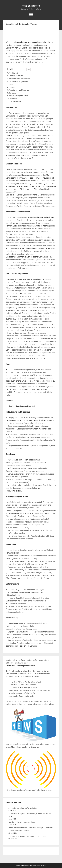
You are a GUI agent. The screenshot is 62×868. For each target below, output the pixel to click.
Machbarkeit (14, 73)
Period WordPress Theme (24, 866)
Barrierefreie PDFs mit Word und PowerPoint (25, 682)
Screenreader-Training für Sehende (21, 696)
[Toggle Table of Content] (27, 70)
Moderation (14, 99)
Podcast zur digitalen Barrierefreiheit (38, 790)
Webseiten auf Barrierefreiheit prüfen (22, 693)
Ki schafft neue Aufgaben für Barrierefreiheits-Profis (27, 836)
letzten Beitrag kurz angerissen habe (31, 42)
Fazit (11, 84)
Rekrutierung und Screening (19, 90)
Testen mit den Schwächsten (19, 79)
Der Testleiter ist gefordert (18, 82)
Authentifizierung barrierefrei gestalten (23, 808)
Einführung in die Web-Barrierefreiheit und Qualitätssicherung (31, 690)
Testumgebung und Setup (18, 96)
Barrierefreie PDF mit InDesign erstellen (23, 688)
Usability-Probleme (16, 76)
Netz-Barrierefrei (31, 6)
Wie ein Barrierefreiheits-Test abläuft (22, 822)
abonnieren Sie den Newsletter (27, 747)
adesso (51, 704)
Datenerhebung (16, 102)
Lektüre (12, 87)
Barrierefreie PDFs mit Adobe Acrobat (22, 685)
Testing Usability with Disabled (22, 406)
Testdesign (13, 93)
